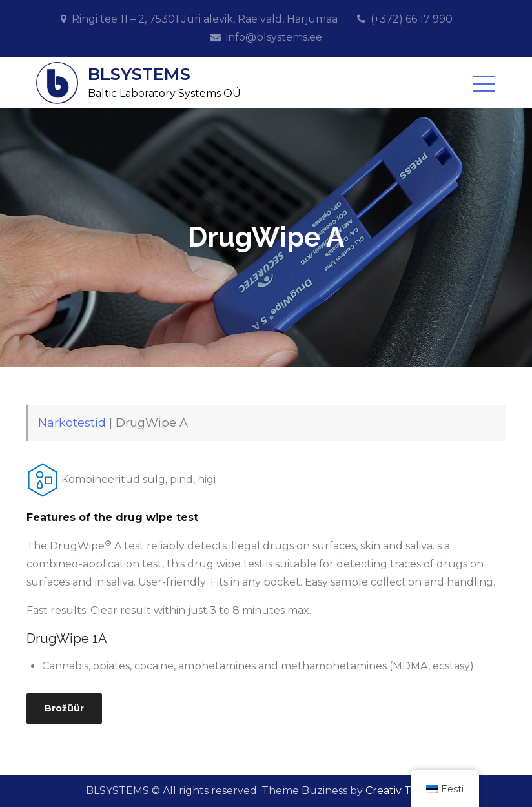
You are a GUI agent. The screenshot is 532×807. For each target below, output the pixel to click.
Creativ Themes (406, 791)
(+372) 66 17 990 (412, 19)
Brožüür (64, 708)
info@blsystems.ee (274, 37)
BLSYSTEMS (139, 74)
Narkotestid (72, 423)
